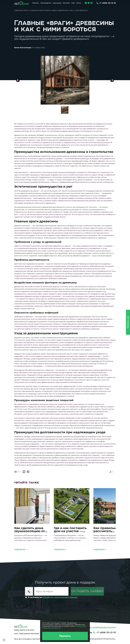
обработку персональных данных (60, 597)
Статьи (79, 3)
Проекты (35, 3)
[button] (112, 80)
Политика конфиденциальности (99, 627)
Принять (65, 636)
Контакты (66, 3)
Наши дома (57, 3)
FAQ (73, 3)
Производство (46, 3)
